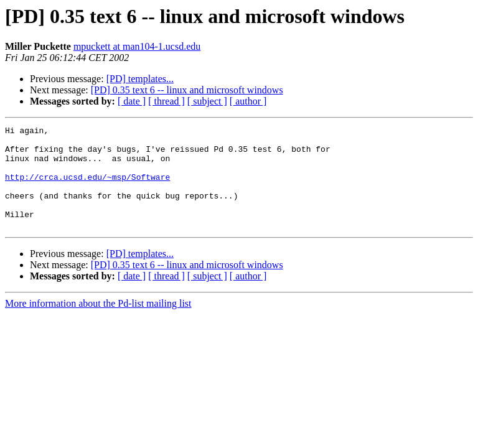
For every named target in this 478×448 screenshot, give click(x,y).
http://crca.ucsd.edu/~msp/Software (87, 188)
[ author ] (248, 101)
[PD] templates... (140, 79)
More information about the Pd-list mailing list (98, 324)
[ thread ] (166, 101)
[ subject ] (207, 101)
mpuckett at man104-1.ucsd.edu (137, 46)
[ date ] (132, 101)
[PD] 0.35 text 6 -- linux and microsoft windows (187, 90)
